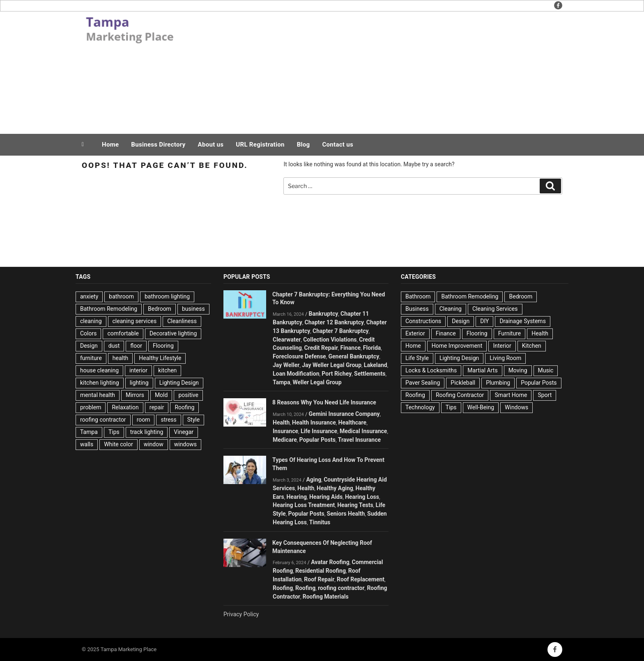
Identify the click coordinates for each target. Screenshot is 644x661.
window (154, 444)
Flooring (163, 346)
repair (157, 407)
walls (87, 444)
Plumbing (498, 383)
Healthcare (353, 422)
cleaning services (135, 321)
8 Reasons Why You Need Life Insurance (324, 402)
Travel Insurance (359, 440)
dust (114, 346)
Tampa (89, 432)
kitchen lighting (100, 383)
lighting (139, 383)
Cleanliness (182, 321)
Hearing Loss (362, 497)
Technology (420, 407)
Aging (314, 480)
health (120, 358)
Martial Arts (482, 370)
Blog (304, 145)
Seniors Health (346, 514)
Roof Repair (319, 579)
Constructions (423, 321)
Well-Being (481, 407)
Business (417, 309)
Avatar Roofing (330, 562)
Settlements (370, 374)
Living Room (505, 358)
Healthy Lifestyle (160, 358)
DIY (484, 321)
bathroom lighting (167, 296)
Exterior (415, 333)
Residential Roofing (321, 571)
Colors (88, 333)
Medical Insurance (363, 431)
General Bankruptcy (354, 356)
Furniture (510, 333)
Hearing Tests (355, 505)
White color (118, 444)
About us (211, 145)
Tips (114, 432)
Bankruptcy (324, 314)
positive (188, 395)
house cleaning (99, 370)
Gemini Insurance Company (344, 414)
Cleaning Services (495, 309)
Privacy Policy (241, 614)
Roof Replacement (361, 579)
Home (110, 145)
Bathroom (418, 296)
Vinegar (184, 432)
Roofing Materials (326, 597)
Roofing (184, 407)
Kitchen (532, 346)
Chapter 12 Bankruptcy (334, 322)
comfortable (123, 333)
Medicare (285, 440)
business (193, 309)
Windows (516, 407)
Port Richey (337, 374)
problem (91, 407)
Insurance (285, 431)
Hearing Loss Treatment (304, 505)
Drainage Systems (522, 321)
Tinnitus (320, 522)
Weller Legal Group (317, 382)
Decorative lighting (173, 333)
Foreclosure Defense (299, 356)
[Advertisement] (405, 71)
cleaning (91, 321)
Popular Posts (317, 440)
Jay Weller (286, 365)
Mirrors (135, 395)
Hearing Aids (326, 497)
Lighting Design (179, 383)
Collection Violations (330, 340)
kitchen (167, 370)
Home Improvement (457, 346)
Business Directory (158, 145)
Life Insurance (319, 431)
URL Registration (260, 145)
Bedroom (160, 309)
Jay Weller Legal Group (332, 365)
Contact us (338, 145)
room (144, 420)
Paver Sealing (423, 383)
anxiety (89, 296)
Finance (351, 348)
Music (546, 370)
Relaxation (125, 407)
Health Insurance (314, 422)
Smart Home (511, 395)
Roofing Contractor (460, 395)
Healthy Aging (335, 488)
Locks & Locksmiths (431, 370)
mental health (98, 395)
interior (138, 370)
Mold (161, 395)
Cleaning (451, 309)
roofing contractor (103, 420)
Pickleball (463, 383)
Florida (372, 348)
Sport (545, 395)
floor (136, 346)
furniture (91, 358)
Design (89, 346)
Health (281, 422)
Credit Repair (321, 348)
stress (168, 420)
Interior (502, 346)
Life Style (417, 358)
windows (185, 444)
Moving (518, 370)
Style (193, 420)
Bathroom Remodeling (109, 309)
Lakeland (376, 365)
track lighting (147, 432)
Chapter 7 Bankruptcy (340, 331)
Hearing (297, 497)
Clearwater (287, 340)
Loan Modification (296, 374)
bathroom (121, 296)
